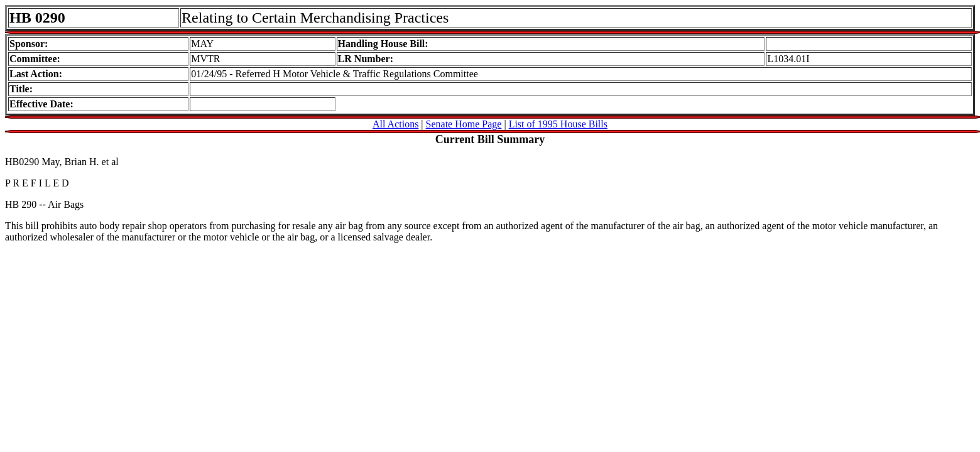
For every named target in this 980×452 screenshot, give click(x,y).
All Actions (395, 124)
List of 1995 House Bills (558, 124)
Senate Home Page (464, 124)
